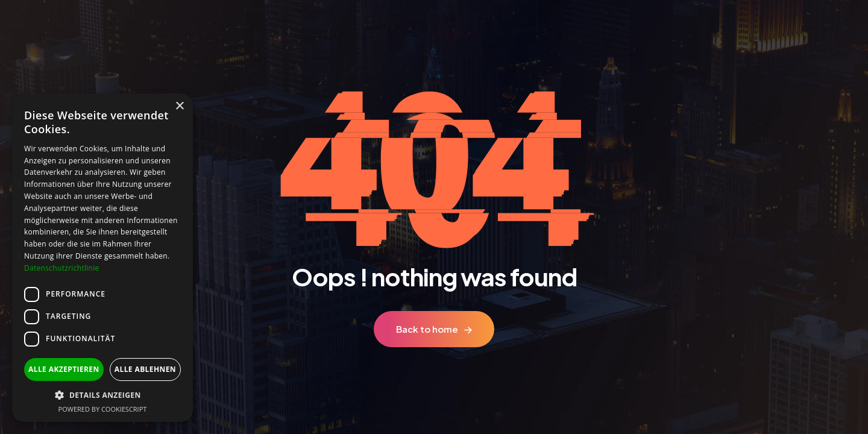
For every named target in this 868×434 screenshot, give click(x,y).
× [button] (179, 106)
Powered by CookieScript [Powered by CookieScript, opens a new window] (103, 409)
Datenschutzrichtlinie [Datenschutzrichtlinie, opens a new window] (62, 268)
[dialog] (102, 258)
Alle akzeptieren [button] (64, 369)
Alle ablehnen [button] (145, 369)
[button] (102, 395)
